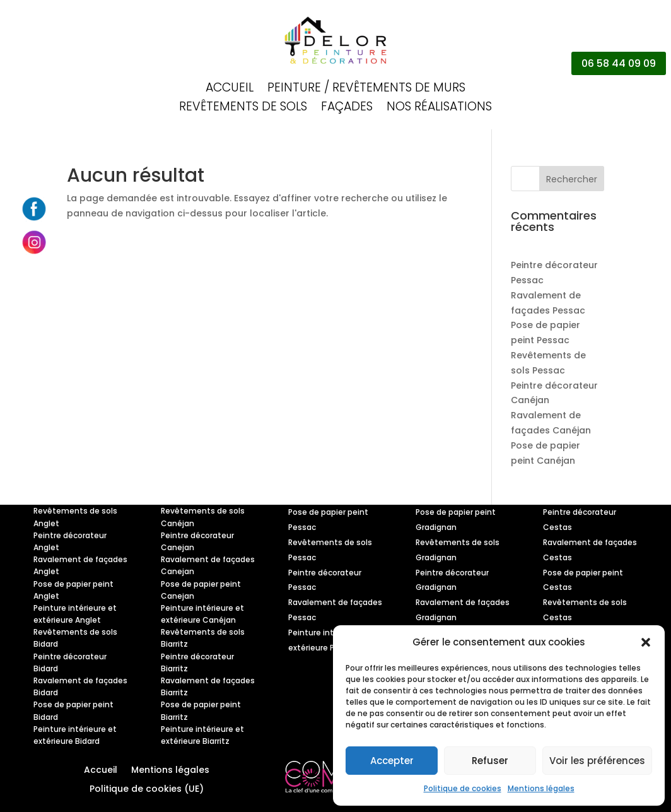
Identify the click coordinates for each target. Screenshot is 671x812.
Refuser (490, 761)
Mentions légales (541, 788)
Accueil (230, 90)
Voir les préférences (597, 761)
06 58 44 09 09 (619, 63)
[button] (646, 642)
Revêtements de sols (243, 109)
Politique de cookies (463, 788)
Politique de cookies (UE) (147, 790)
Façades (347, 109)
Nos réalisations (439, 109)
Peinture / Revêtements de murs (366, 90)
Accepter (392, 761)
